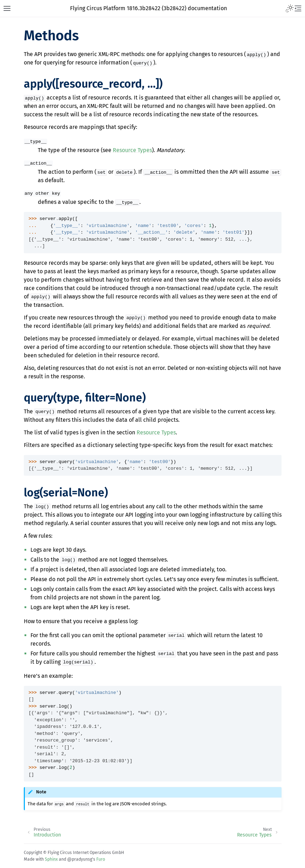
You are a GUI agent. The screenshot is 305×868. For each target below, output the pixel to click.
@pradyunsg (80, 859)
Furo (101, 859)
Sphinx (51, 859)
